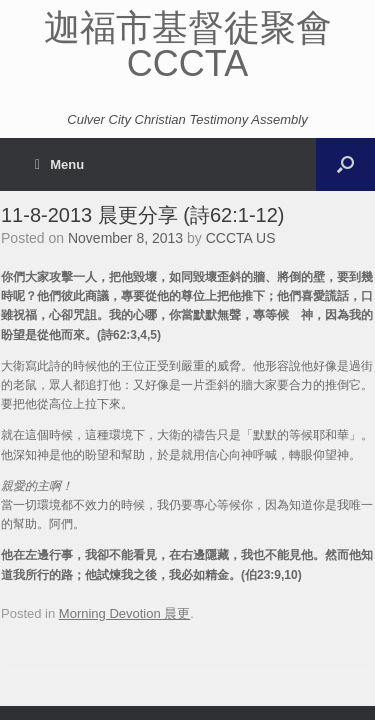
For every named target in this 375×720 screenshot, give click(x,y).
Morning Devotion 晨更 (125, 613)
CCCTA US (241, 238)
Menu (59, 164)
